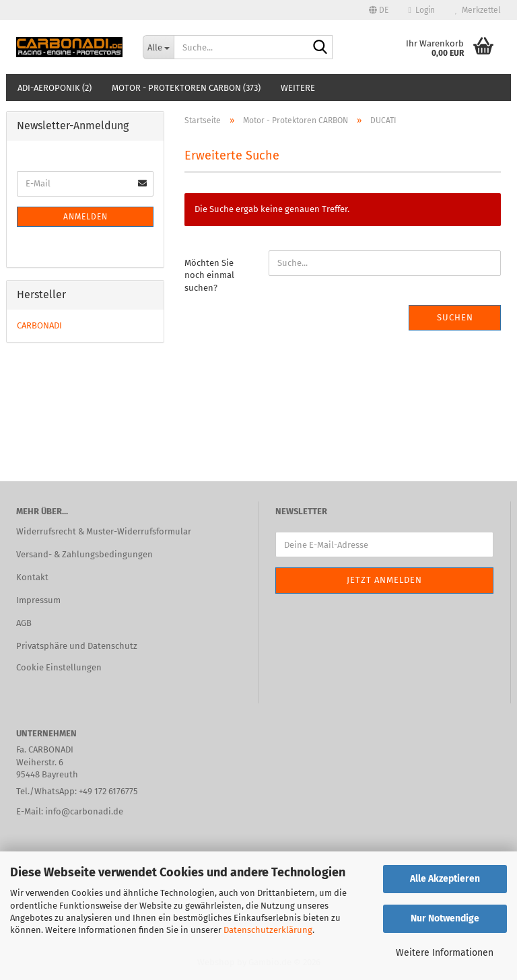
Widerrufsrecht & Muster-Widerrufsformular (104, 531)
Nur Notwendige (445, 918)
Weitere (298, 88)
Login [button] (422, 10)
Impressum (38, 600)
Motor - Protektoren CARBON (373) (186, 88)
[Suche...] (159, 47)
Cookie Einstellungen (59, 667)
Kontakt (32, 577)
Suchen (455, 317)
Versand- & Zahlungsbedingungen (84, 554)
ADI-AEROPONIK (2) (55, 88)
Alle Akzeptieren (445, 879)
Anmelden (85, 217)
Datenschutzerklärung (268, 930)
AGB (24, 623)
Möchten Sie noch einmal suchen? (209, 275)
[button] (379, 10)
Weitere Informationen (445, 953)
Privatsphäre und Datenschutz (77, 646)
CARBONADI (39, 325)
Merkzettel (478, 10)
